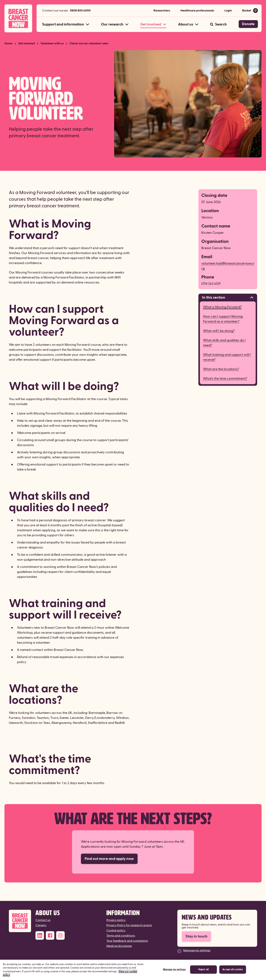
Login (228, 11)
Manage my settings (197, 950)
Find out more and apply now (109, 859)
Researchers (162, 11)
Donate (248, 24)
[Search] (218, 24)
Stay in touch (196, 936)
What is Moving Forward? (222, 307)
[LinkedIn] (40, 935)
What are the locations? (221, 369)
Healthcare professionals (197, 11)
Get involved (26, 43)
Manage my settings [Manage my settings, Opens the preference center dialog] (174, 971)
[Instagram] (60, 935)
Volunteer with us (52, 43)
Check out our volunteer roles (89, 43)
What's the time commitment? (225, 379)
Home (8, 43)
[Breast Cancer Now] (20, 921)
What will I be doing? (219, 331)
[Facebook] (50, 935)
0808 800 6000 (80, 11)
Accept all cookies (233, 971)
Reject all (203, 971)
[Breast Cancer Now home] (18, 18)
